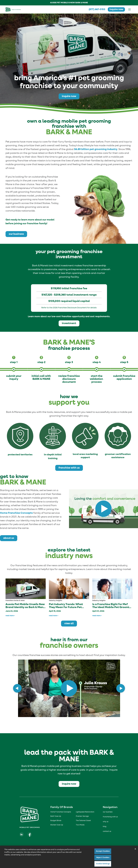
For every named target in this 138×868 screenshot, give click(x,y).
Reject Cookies (103, 858)
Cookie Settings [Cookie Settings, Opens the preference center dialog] (103, 864)
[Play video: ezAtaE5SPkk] (66, 688)
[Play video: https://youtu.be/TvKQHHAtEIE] (103, 509)
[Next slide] (121, 688)
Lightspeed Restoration (85, 812)
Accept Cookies (103, 851)
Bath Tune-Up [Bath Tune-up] (56, 816)
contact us (107, 831)
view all (69, 623)
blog (105, 827)
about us (9, 538)
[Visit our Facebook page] (30, 834)
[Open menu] (130, 9)
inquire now (116, 9)
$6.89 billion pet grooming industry (96, 149)
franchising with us (110, 817)
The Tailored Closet (83, 821)
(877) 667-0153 (96, 9)
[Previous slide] (17, 688)
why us (106, 822)
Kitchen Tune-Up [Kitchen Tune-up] (57, 825)
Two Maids (80, 825)
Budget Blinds (56, 821)
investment (69, 323)
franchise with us (69, 468)
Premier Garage (82, 816)
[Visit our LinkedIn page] (22, 834)
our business (16, 234)
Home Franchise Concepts (16, 513)
